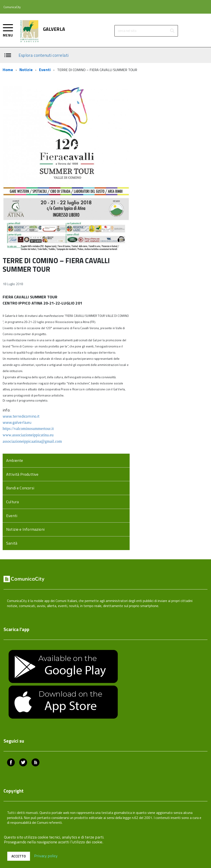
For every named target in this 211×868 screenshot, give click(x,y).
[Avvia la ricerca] (172, 31)
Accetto (19, 856)
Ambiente (15, 460)
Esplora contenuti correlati (44, 55)
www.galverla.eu (17, 422)
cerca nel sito (127, 31)
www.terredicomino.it (21, 416)
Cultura (12, 502)
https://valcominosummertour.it (28, 429)
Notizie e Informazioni (25, 529)
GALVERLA (54, 29)
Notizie (26, 70)
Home (8, 70)
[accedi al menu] (8, 30)
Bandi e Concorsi (20, 488)
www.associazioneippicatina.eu (28, 435)
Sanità (12, 543)
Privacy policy (46, 856)
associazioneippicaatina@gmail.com (32, 441)
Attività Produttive (22, 474)
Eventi (45, 70)
